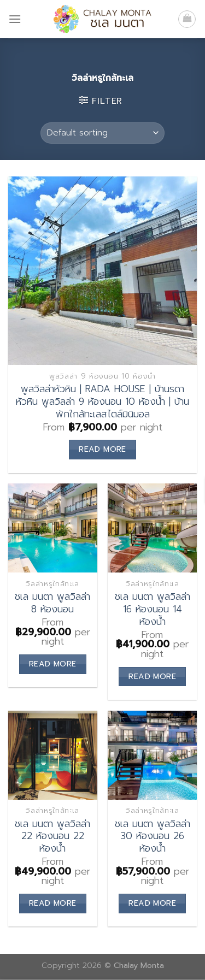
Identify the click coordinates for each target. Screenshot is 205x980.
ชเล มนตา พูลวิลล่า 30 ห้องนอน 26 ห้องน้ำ (153, 837)
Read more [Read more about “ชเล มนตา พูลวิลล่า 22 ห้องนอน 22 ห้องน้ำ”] (53, 903)
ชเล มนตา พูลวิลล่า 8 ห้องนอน (52, 603)
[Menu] (15, 19)
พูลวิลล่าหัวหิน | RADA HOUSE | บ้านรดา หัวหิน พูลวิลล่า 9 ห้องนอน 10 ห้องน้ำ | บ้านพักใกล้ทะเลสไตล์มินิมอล (102, 402)
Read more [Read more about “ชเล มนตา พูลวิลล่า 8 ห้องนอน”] (53, 664)
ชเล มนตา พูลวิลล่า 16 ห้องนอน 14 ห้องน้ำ (153, 609)
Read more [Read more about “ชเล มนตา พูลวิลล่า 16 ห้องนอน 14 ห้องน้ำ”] (152, 677)
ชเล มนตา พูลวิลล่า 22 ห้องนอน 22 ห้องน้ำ (52, 837)
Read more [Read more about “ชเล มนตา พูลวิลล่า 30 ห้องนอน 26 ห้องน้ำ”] (152, 903)
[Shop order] (102, 133)
